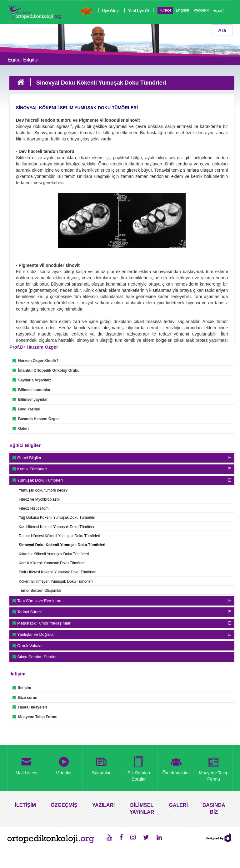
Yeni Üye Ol (138, 11)
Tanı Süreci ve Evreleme (39, 601)
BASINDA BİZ (214, 809)
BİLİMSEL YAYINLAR (142, 809)
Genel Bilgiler (29, 458)
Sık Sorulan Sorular (139, 768)
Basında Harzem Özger (36, 419)
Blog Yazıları (26, 409)
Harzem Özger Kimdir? (35, 361)
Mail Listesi (27, 765)
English (182, 10)
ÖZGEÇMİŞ (64, 805)
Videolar (64, 765)
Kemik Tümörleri (32, 469)
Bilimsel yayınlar (30, 400)
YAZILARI (103, 805)
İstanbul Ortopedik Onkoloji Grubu (46, 370)
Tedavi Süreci (29, 612)
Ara (222, 30)
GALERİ (178, 805)
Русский (201, 10)
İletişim (22, 688)
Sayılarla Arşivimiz (32, 380)
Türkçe (165, 10)
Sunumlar (101, 765)
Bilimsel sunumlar (31, 390)
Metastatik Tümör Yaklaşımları (44, 623)
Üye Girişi (111, 11)
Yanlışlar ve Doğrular (36, 634)
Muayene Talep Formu (35, 717)
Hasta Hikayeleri (30, 707)
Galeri (21, 429)
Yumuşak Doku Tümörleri (40, 480)
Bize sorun (25, 698)
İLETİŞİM (26, 805)
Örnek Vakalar (30, 646)
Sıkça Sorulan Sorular (37, 657)
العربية (218, 10)
